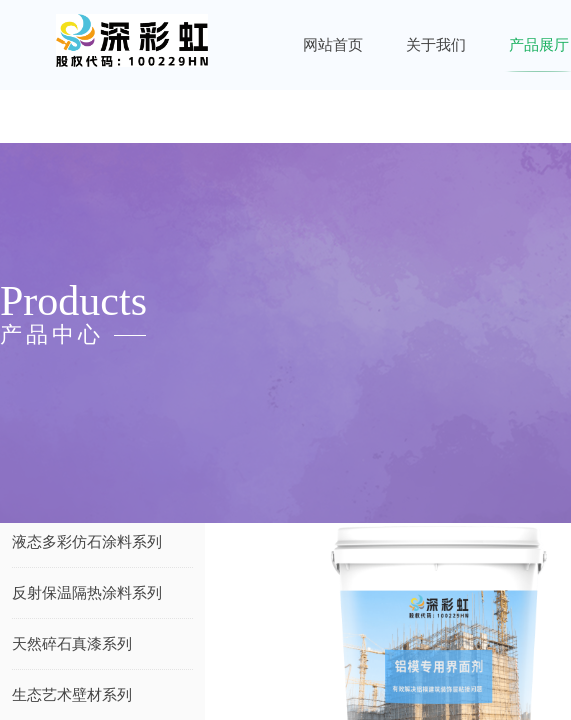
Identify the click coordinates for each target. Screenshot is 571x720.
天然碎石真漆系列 (72, 644)
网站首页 (333, 45)
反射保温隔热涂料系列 (87, 593)
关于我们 (436, 45)
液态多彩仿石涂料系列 (87, 542)
